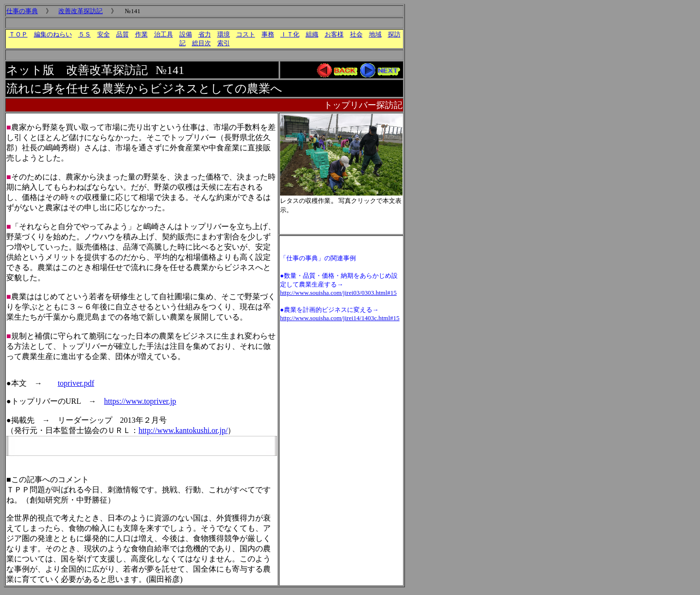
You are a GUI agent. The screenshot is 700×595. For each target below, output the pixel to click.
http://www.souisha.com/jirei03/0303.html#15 (338, 293)
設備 (186, 34)
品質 (122, 34)
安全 (104, 34)
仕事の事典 (22, 11)
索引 (224, 43)
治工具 (164, 34)
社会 (356, 34)
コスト (246, 34)
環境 (224, 34)
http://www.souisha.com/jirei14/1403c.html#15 (340, 318)
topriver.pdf (76, 383)
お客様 (334, 34)
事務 (268, 34)
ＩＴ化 (290, 34)
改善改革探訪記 (80, 11)
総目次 (201, 43)
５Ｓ (85, 34)
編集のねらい (53, 34)
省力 (205, 34)
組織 (312, 34)
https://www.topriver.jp (140, 401)
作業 (141, 34)
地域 (375, 34)
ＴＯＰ (18, 34)
